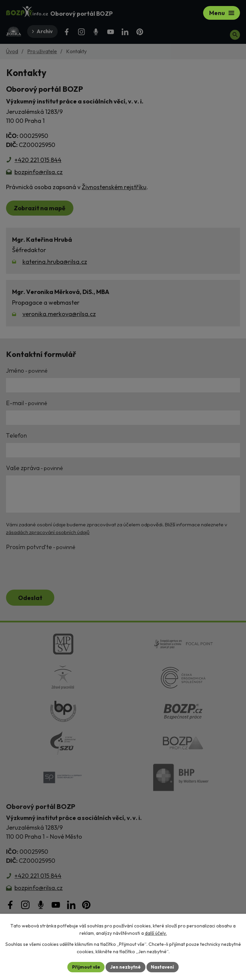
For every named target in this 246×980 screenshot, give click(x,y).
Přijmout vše (85, 967)
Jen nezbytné (125, 967)
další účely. (156, 933)
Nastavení (163, 967)
